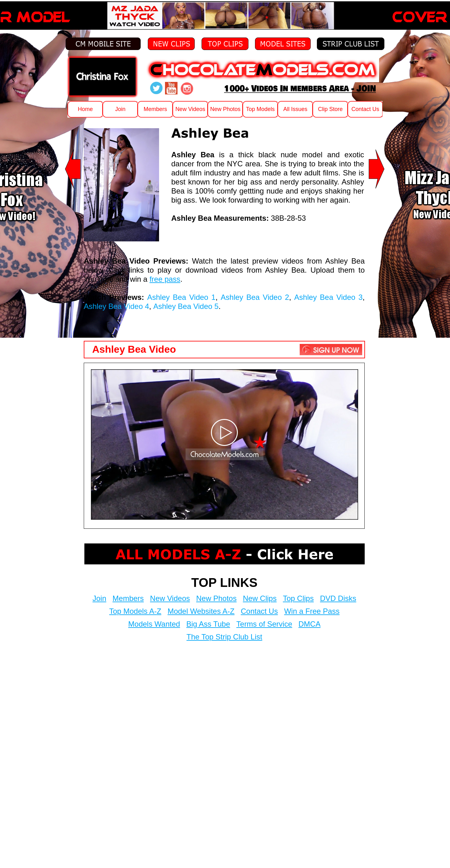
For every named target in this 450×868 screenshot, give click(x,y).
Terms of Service (264, 624)
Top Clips (298, 598)
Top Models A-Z (135, 611)
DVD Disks (338, 598)
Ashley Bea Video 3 (329, 297)
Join (99, 598)
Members (128, 598)
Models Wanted (154, 624)
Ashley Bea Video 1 (181, 297)
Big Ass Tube (208, 624)
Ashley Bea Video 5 (186, 306)
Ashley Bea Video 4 (116, 306)
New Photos (216, 598)
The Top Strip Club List (224, 637)
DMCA (310, 624)
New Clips (260, 598)
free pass (165, 279)
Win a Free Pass (312, 611)
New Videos (170, 598)
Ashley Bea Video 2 (255, 297)
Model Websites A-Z (201, 611)
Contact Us (259, 611)
